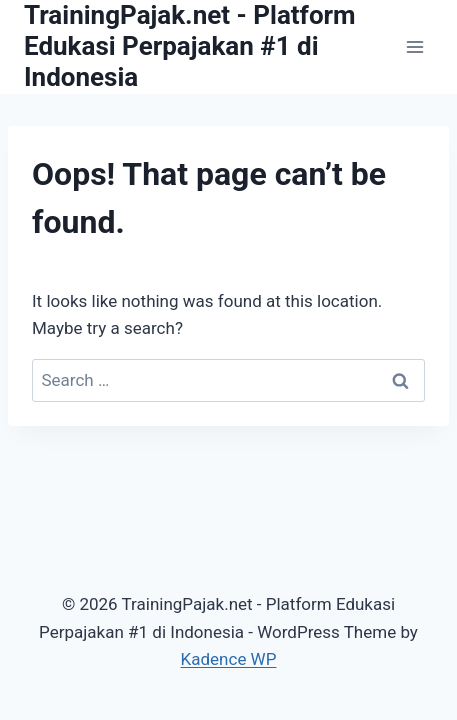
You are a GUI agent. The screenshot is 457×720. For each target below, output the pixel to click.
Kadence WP (229, 659)
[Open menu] (414, 46)
